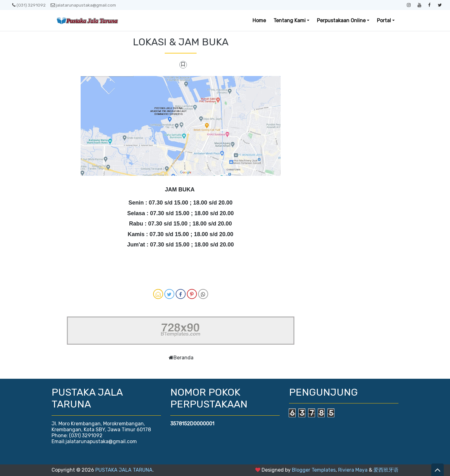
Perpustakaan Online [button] (341, 20)
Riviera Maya (353, 470)
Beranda (183, 358)
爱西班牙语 (386, 470)
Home (259, 20)
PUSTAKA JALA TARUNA (124, 470)
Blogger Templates (314, 470)
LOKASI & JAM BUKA (181, 42)
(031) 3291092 (29, 5)
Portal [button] (384, 20)
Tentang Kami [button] (290, 20)
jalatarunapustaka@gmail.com (83, 5)
